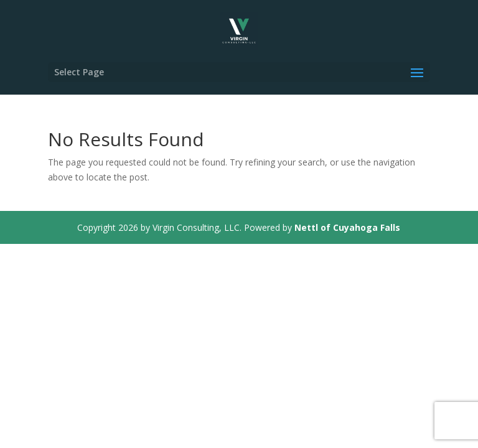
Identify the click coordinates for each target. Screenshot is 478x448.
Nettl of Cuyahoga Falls (347, 227)
